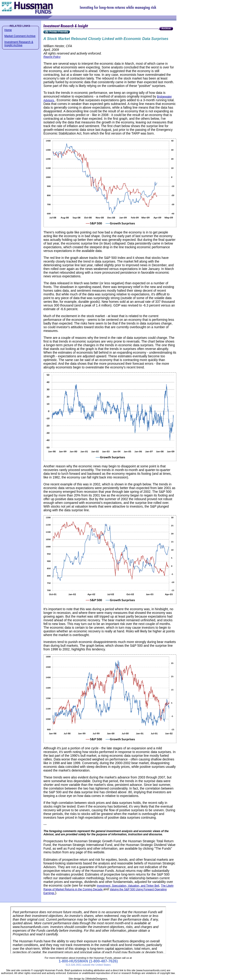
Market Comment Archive (20, 36)
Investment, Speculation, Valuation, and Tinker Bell (128, 886)
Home (8, 30)
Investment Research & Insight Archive (19, 44)
